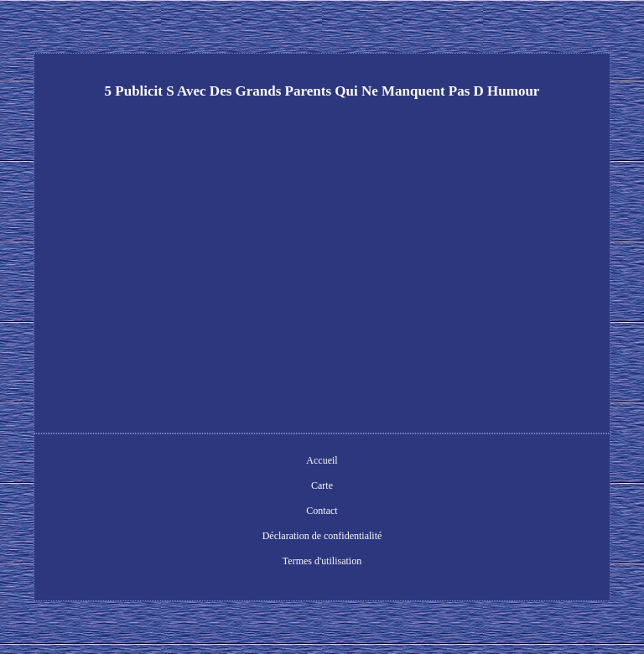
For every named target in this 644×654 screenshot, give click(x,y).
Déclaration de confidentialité (322, 536)
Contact (322, 511)
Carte (322, 485)
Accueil (322, 460)
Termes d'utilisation (322, 561)
